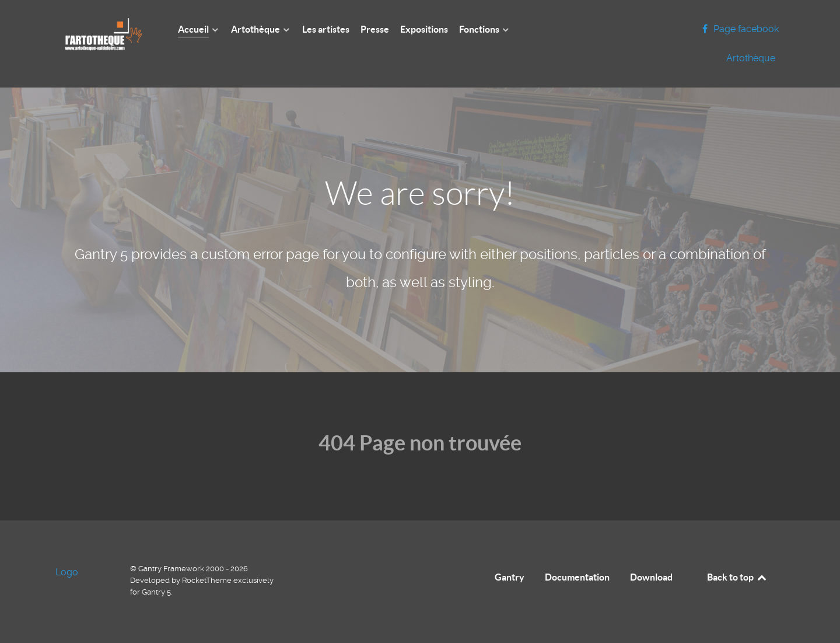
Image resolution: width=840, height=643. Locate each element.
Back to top (737, 577)
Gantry (510, 577)
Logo (67, 572)
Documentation (577, 577)
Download (651, 577)
